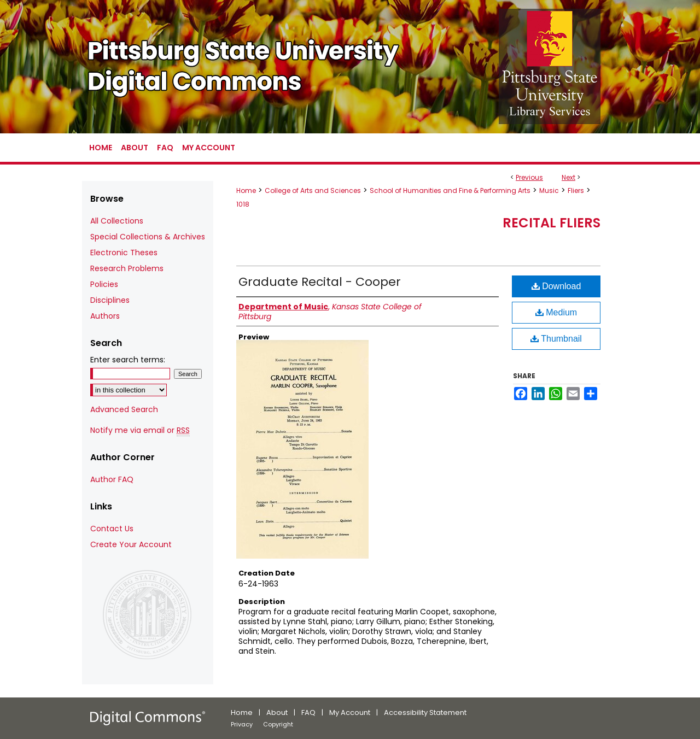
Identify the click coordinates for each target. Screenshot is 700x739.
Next (568, 177)
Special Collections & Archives (148, 237)
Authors (105, 316)
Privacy (242, 724)
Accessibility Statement (425, 712)
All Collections (117, 221)
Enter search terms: (128, 360)
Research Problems (127, 268)
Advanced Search (124, 409)
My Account (350, 712)
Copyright (278, 724)
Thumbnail (556, 339)
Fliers (576, 190)
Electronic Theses (124, 253)
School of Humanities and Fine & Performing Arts (450, 190)
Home (246, 190)
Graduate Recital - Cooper (320, 282)
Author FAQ (112, 479)
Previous (529, 177)
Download (556, 286)
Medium (556, 312)
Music (549, 190)
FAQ (308, 712)
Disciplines (110, 300)
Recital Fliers (552, 223)
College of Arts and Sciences (313, 190)
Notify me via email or (140, 430)
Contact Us (112, 529)
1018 (243, 204)
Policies (104, 284)
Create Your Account (131, 544)
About (277, 712)
